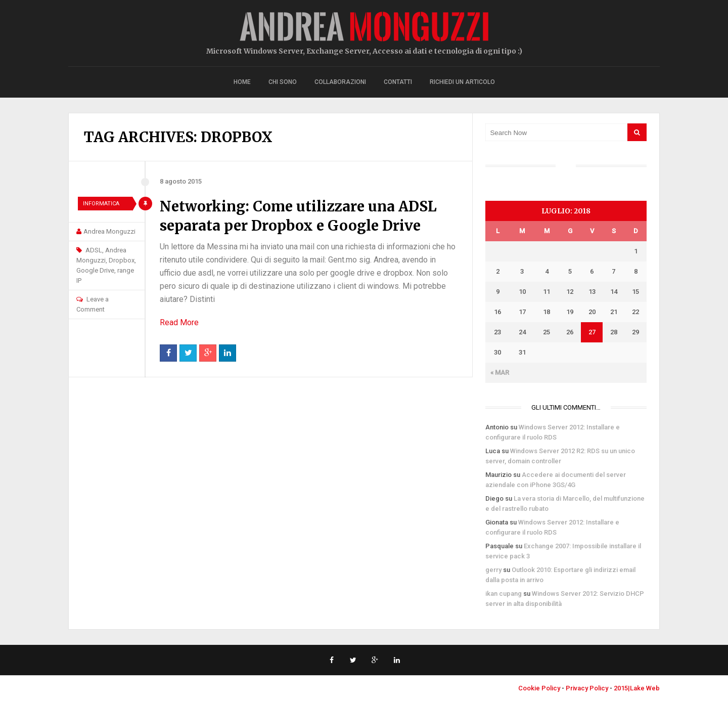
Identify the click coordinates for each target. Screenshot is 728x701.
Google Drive (95, 270)
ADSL (94, 250)
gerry (493, 570)
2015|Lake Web (637, 688)
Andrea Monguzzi (109, 231)
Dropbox (122, 260)
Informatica (101, 204)
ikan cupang (504, 594)
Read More (179, 322)
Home (242, 82)
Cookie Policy (539, 688)
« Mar (500, 373)
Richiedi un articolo (462, 82)
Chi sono (283, 82)
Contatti (398, 82)
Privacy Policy (587, 688)
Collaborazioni (340, 82)
